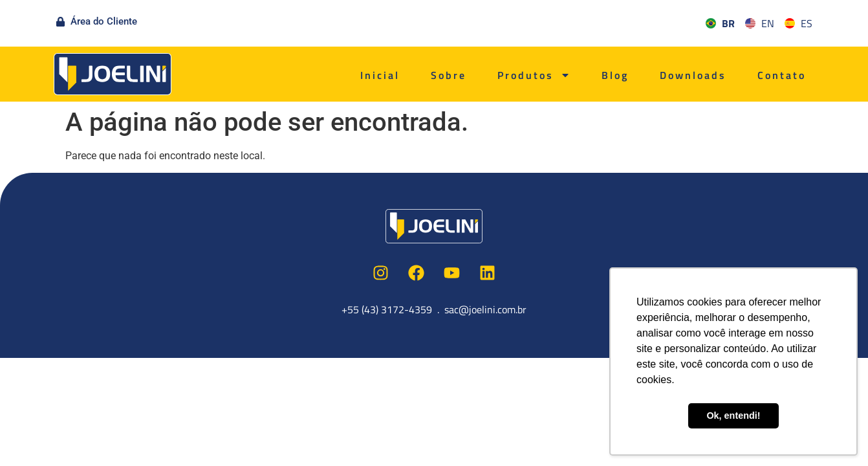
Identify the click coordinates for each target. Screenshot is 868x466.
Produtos (534, 75)
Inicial (380, 75)
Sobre (449, 75)
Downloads (693, 75)
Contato (782, 75)
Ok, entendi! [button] (733, 416)
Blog (615, 75)
